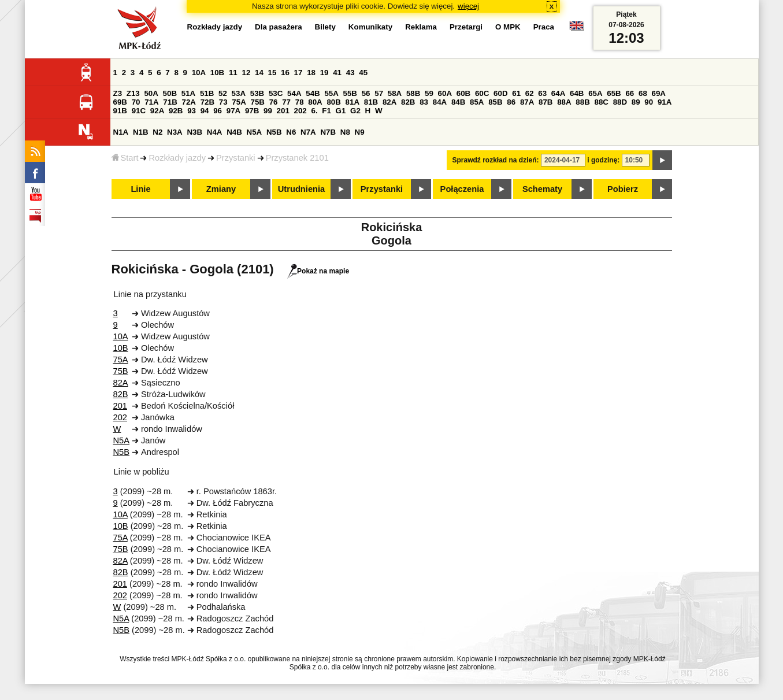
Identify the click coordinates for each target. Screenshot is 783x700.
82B (408, 102)
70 (136, 102)
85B (495, 102)
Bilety (325, 27)
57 (379, 93)
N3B (194, 132)
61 (516, 93)
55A (331, 93)
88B (582, 102)
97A (233, 111)
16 (285, 73)
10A (199, 73)
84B (458, 102)
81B (371, 102)
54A (294, 93)
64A (558, 93)
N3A (175, 132)
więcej (468, 6)
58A (395, 93)
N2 (157, 132)
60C (482, 93)
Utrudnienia (301, 189)
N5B (274, 132)
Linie (140, 189)
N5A (255, 132)
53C (276, 93)
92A (157, 111)
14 (259, 73)
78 (300, 102)
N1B (141, 132)
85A (477, 102)
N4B (234, 132)
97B (252, 111)
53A (239, 93)
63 (542, 93)
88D (620, 102)
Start (125, 158)
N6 (291, 132)
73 (223, 102)
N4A (215, 132)
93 (192, 111)
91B (120, 111)
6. (314, 111)
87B (545, 102)
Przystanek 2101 (297, 158)
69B (120, 102)
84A (440, 102)
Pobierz (623, 189)
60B (463, 93)
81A (352, 102)
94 (205, 111)
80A (315, 102)
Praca (544, 27)
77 (286, 102)
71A (151, 102)
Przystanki (236, 158)
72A (189, 102)
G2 (355, 111)
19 (324, 73)
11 (233, 73)
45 (363, 73)
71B (170, 102)
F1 (326, 111)
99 (268, 111)
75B (258, 102)
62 (530, 93)
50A (151, 93)
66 (630, 93)
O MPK (508, 27)
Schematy (542, 189)
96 (218, 111)
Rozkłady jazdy (177, 158)
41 (337, 73)
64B (577, 93)
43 (350, 73)
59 (429, 93)
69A (659, 93)
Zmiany (221, 189)
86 (511, 102)
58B (413, 93)
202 (300, 111)
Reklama (421, 27)
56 (366, 93)
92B (176, 111)
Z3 (118, 93)
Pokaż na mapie (318, 271)
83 (424, 102)
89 (636, 102)
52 (223, 93)
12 (246, 73)
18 (311, 73)
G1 (341, 111)
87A (527, 102)
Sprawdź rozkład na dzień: (496, 160)
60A (445, 93)
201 (283, 111)
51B (207, 93)
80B (333, 102)
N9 (360, 132)
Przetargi (466, 27)
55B (350, 93)
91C (139, 111)
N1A (121, 132)
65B (614, 93)
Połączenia (462, 189)
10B (217, 73)
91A (665, 102)
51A (188, 93)
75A (239, 102)
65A (595, 93)
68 (643, 93)
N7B (328, 132)
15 (272, 73)
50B (170, 93)
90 (649, 102)
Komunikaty (370, 27)
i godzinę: (603, 160)
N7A (308, 132)
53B (257, 93)
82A (389, 102)
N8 (345, 132)
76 (274, 102)
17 (298, 73)
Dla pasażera (279, 27)
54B (313, 93)
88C (602, 102)
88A (564, 102)
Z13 (133, 93)
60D (500, 93)
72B (207, 102)
